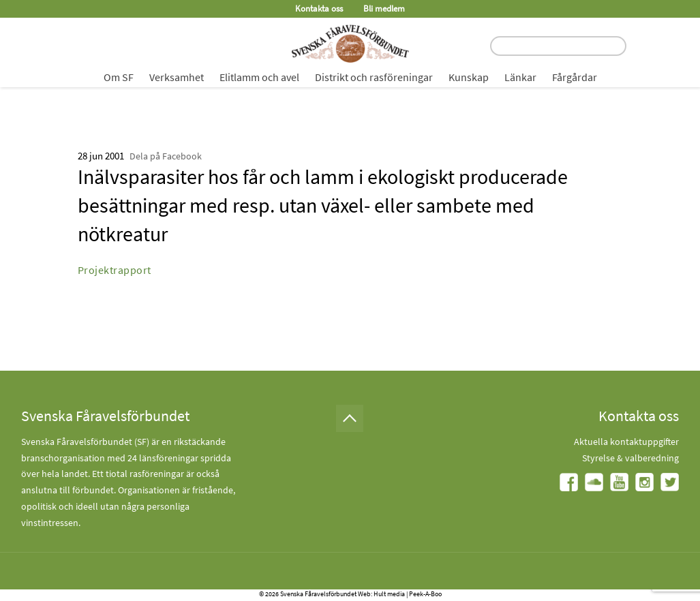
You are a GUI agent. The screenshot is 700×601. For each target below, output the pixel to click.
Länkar (520, 77)
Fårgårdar (575, 77)
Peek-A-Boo (425, 594)
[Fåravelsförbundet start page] (350, 44)
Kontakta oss (319, 9)
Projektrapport (115, 270)
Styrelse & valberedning (630, 458)
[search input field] (558, 46)
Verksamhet (177, 77)
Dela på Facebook (166, 156)
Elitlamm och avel (259, 77)
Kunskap (469, 77)
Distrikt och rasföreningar (374, 77)
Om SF (119, 77)
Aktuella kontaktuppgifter (626, 442)
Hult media (389, 594)
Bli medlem (384, 9)
